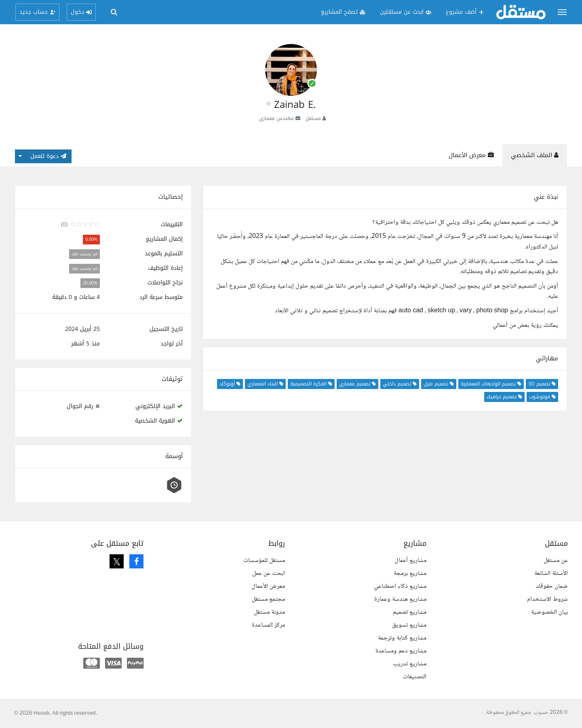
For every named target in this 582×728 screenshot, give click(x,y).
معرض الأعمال (471, 155)
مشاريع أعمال (410, 561)
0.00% (91, 239)
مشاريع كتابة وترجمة (402, 638)
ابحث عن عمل (269, 573)
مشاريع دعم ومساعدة (401, 651)
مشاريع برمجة (410, 573)
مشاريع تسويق (409, 625)
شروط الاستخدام (547, 599)
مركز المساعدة (268, 625)
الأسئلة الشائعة (551, 573)
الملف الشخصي (535, 155)
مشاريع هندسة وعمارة (400, 599)
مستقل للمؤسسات (264, 561)
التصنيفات (415, 677)
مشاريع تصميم (410, 612)
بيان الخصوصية (549, 612)
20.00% (90, 283)
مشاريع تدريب (410, 664)
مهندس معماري (276, 118)
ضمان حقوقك (552, 586)
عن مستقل (556, 561)
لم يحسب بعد (84, 254)
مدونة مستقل (269, 612)
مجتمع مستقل (268, 599)
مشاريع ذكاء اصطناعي (400, 586)
